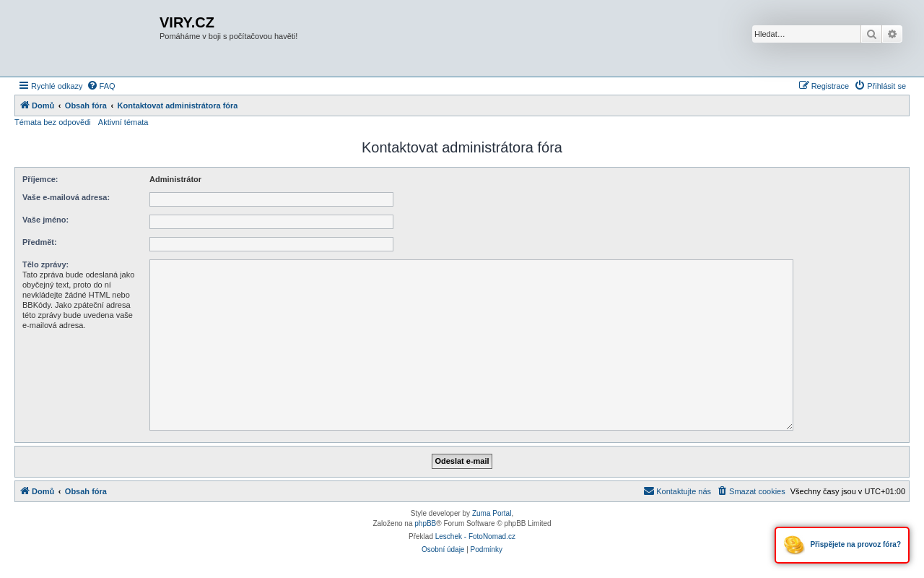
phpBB (425, 523)
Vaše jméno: (45, 220)
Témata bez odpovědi (53, 122)
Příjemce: (40, 179)
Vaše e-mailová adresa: (66, 197)
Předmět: (40, 242)
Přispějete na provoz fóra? (842, 545)
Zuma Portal (492, 513)
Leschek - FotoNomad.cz (475, 536)
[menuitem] (101, 86)
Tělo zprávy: (45, 264)
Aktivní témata (123, 122)
